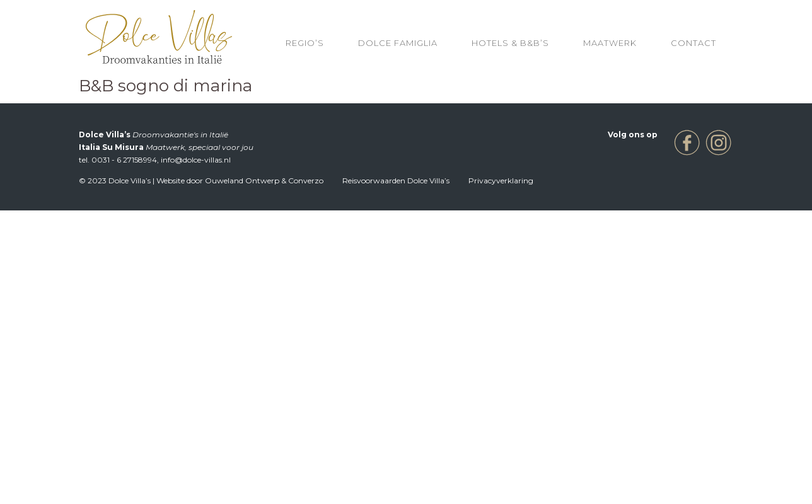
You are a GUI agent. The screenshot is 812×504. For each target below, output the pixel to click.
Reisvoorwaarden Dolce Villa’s (396, 180)
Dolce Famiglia (398, 43)
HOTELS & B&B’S (510, 43)
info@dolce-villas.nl (196, 160)
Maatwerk (610, 43)
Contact (693, 43)
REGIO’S (305, 43)
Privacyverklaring (501, 180)
